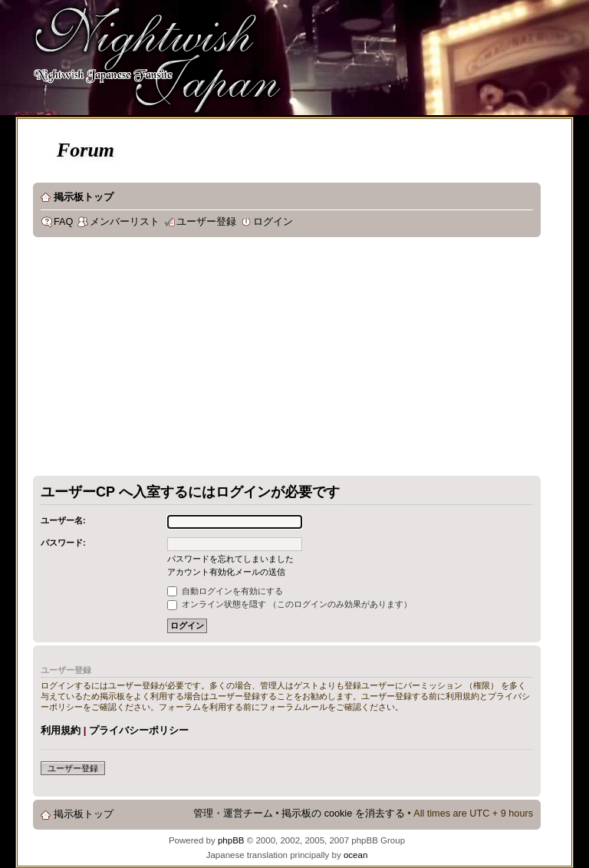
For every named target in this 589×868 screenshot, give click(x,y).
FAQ (63, 222)
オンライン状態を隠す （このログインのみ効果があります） (290, 604)
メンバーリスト (125, 222)
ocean (355, 855)
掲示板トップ (84, 197)
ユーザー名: (63, 520)
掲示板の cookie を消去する (343, 814)
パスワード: (63, 543)
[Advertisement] (254, 360)
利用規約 (61, 730)
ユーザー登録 (206, 222)
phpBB (231, 840)
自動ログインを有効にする (225, 591)
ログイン (273, 222)
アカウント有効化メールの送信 (226, 572)
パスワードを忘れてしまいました (230, 559)
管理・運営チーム (233, 814)
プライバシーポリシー (139, 730)
